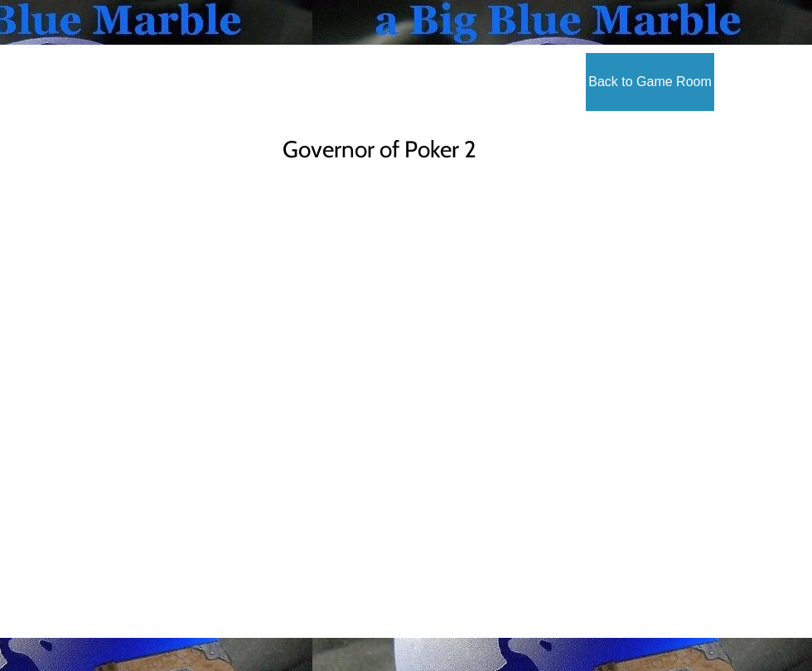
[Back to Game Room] (650, 82)
